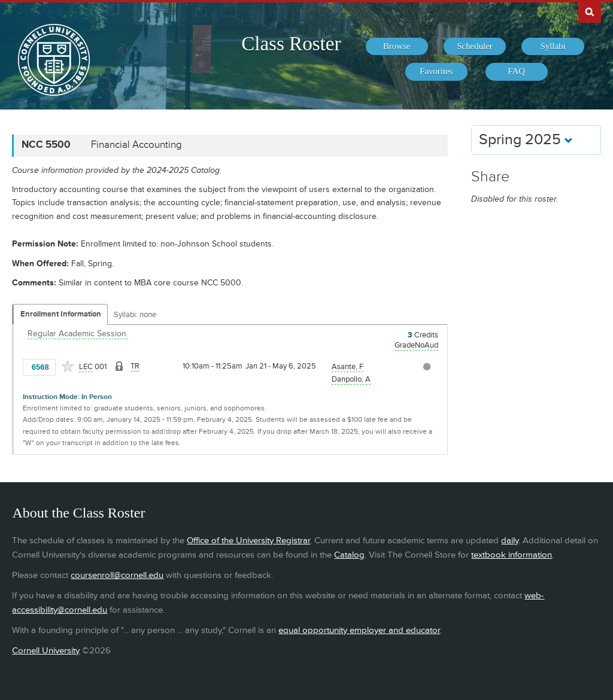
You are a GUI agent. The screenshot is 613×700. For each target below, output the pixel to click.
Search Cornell (590, 11)
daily (510, 541)
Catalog (349, 555)
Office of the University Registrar (248, 541)
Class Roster (291, 44)
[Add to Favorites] (68, 366)
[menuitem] (397, 47)
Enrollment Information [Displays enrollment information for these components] (61, 314)
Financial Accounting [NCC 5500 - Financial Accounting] (136, 145)
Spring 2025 (526, 140)
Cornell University (46, 651)
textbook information (512, 555)
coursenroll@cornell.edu (117, 575)
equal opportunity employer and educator (359, 630)
